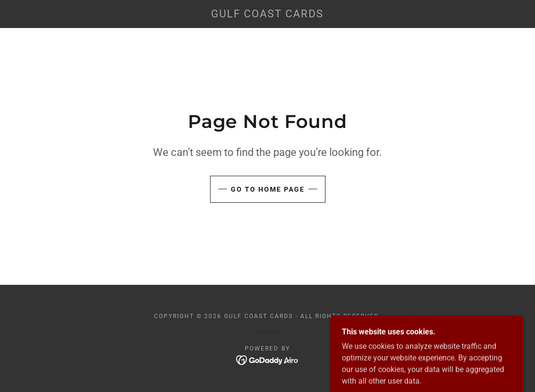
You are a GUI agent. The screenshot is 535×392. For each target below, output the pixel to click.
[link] (268, 15)
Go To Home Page (268, 189)
